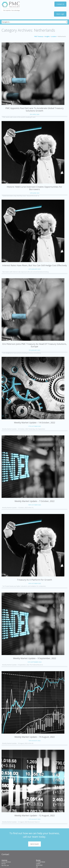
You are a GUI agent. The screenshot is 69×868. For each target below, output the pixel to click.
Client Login (60, 14)
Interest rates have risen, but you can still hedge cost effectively (34, 265)
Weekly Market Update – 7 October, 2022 (34, 501)
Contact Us (61, 4)
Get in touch (34, 844)
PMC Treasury (39, 36)
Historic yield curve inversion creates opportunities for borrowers (34, 188)
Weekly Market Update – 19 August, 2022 (35, 737)
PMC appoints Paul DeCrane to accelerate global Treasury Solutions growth (34, 109)
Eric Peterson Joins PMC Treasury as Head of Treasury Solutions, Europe (35, 345)
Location (54, 36)
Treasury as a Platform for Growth (34, 580)
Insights (47, 36)
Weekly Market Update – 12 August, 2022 (35, 815)
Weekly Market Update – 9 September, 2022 (35, 658)
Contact (5, 854)
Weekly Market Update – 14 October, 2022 (35, 423)
